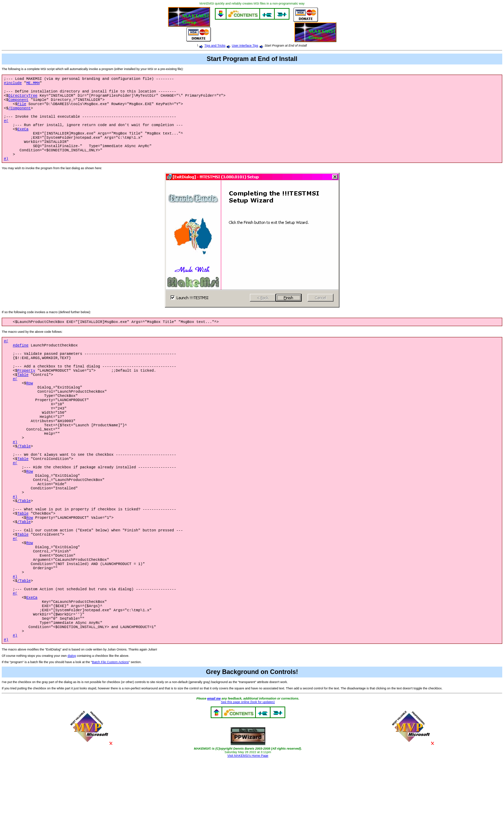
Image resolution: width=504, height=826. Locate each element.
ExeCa (23, 138)
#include (13, 84)
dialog (72, 721)
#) (6, 172)
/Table (24, 479)
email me (214, 764)
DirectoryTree (23, 99)
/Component (20, 113)
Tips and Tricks (215, 46)
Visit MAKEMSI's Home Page (248, 821)
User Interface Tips (245, 46)
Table (23, 395)
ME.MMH (33, 84)
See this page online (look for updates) (248, 767)
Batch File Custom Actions (110, 727)
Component (19, 104)
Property (26, 391)
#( (6, 128)
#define (21, 361)
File (22, 109)
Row (30, 405)
